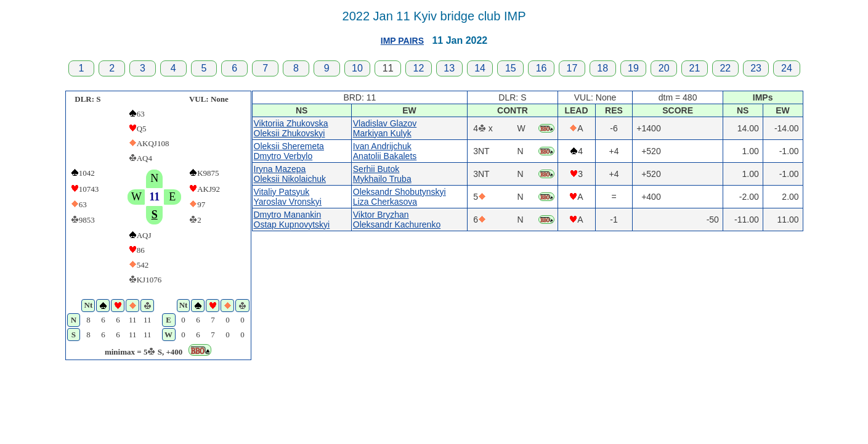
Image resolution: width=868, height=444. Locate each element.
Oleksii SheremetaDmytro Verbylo (289, 151)
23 (756, 68)
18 (602, 68)
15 (511, 68)
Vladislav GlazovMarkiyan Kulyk (385, 128)
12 (419, 68)
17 (572, 68)
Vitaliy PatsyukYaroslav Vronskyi (288, 197)
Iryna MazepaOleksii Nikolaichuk (290, 174)
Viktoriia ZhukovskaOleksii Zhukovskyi (291, 128)
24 (787, 68)
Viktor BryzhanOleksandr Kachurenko (397, 220)
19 (633, 68)
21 (695, 68)
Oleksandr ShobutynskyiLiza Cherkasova (400, 197)
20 (664, 68)
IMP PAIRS (402, 41)
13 (449, 68)
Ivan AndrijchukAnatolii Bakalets (385, 151)
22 (725, 68)
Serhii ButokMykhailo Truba (382, 174)
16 (541, 68)
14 (480, 68)
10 (357, 68)
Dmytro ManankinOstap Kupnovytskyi (292, 220)
